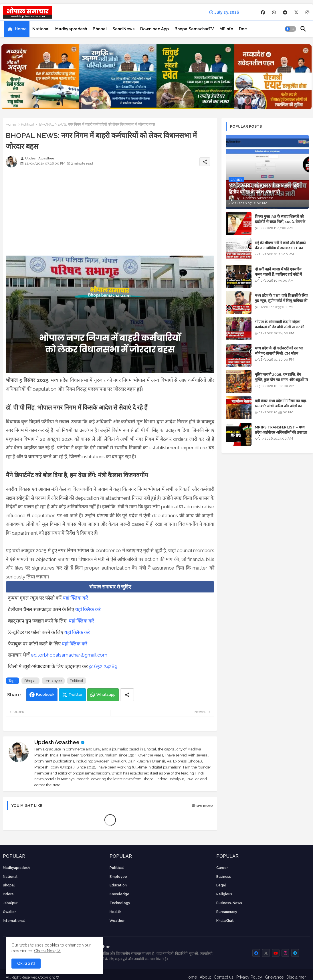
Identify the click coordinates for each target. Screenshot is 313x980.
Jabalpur (10, 903)
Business (224, 877)
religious (224, 894)
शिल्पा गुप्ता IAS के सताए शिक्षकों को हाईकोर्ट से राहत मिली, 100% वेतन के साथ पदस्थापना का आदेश (280, 222)
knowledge (119, 894)
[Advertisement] (110, 216)
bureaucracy (227, 912)
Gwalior (9, 912)
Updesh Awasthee (57, 742)
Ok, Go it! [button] (26, 963)
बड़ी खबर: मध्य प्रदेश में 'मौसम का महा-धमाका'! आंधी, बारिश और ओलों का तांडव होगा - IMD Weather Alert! (281, 406)
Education (118, 885)
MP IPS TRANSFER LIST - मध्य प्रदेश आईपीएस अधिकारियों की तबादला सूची (281, 432)
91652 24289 (103, 666)
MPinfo (226, 29)
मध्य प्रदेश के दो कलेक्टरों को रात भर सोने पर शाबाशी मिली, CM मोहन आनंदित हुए (279, 353)
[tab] (17, 29)
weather (117, 921)
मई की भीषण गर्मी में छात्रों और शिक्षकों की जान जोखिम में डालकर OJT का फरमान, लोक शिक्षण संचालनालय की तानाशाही (280, 251)
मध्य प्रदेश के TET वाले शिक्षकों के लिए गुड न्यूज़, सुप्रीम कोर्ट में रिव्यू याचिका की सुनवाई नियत (281, 301)
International (14, 921)
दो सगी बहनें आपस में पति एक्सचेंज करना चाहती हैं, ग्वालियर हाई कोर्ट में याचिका (278, 274)
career (222, 868)
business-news (229, 903)
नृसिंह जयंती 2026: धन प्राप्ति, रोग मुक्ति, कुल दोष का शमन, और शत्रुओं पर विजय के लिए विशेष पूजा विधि (281, 380)
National (41, 29)
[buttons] (263, 12)
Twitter (76, 695)
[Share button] (127, 695)
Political (28, 124)
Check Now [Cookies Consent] (45, 951)
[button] (290, 29)
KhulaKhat (225, 921)
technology (120, 903)
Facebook (45, 695)
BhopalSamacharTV (194, 29)
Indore (8, 894)
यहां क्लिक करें (75, 598)
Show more (202, 806)
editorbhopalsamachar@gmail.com (69, 655)
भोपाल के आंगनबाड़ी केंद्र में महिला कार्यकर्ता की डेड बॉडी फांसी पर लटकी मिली (280, 327)
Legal (221, 885)
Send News (123, 29)
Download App (154, 29)
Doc (243, 29)
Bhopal (100, 29)
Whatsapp (106, 695)
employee (53, 681)
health (115, 912)
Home (21, 29)
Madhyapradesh (71, 29)
